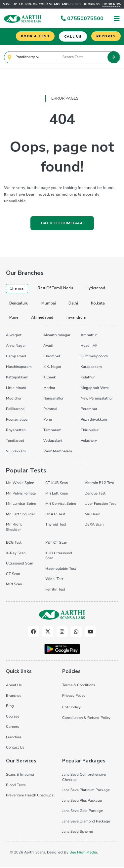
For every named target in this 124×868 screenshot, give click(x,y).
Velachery (89, 442)
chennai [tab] (17, 289)
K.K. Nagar (52, 368)
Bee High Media (83, 854)
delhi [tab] (74, 304)
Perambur (89, 410)
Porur (48, 421)
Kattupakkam (17, 379)
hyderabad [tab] (97, 289)
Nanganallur (53, 400)
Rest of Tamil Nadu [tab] (56, 289)
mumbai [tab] (49, 304)
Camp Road (16, 357)
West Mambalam (58, 452)
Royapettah (16, 431)
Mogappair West (95, 389)
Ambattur (89, 336)
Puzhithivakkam (94, 421)
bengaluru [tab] (19, 304)
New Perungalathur (97, 400)
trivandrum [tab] (78, 319)
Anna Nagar (16, 347)
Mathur (49, 389)
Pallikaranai (16, 410)
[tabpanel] (62, 394)
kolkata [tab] (99, 304)
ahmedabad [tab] (43, 319)
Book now (112, 4)
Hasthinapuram (19, 368)
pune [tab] (14, 319)
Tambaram (52, 431)
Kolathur (88, 379)
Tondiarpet (15, 442)
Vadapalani (53, 442)
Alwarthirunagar (57, 336)
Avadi (48, 347)
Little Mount (16, 389)
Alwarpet (14, 336)
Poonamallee (17, 421)
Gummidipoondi (94, 357)
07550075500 (82, 18)
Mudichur (14, 400)
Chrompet (52, 357)
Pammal (50, 410)
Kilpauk (50, 379)
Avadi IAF (89, 347)
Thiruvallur (90, 431)
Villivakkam (16, 452)
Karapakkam (91, 368)
